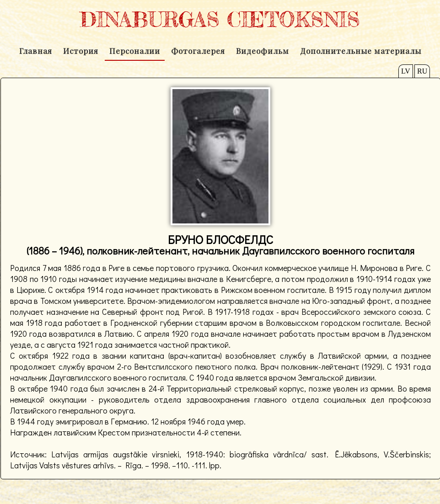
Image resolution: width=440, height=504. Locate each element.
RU (422, 71)
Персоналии (135, 51)
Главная (36, 51)
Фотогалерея (198, 51)
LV (406, 71)
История (81, 51)
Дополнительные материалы (361, 51)
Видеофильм (263, 51)
